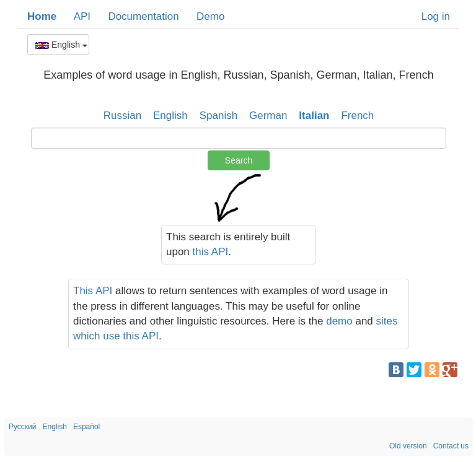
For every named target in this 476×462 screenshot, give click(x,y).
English (61, 45)
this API (211, 252)
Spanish (218, 115)
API (82, 16)
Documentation (143, 16)
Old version (408, 446)
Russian (122, 115)
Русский (23, 427)
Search (239, 160)
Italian (314, 115)
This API (93, 291)
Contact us (451, 446)
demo (339, 321)
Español (86, 427)
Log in (436, 16)
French (357, 115)
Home (42, 16)
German (268, 115)
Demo (210, 16)
